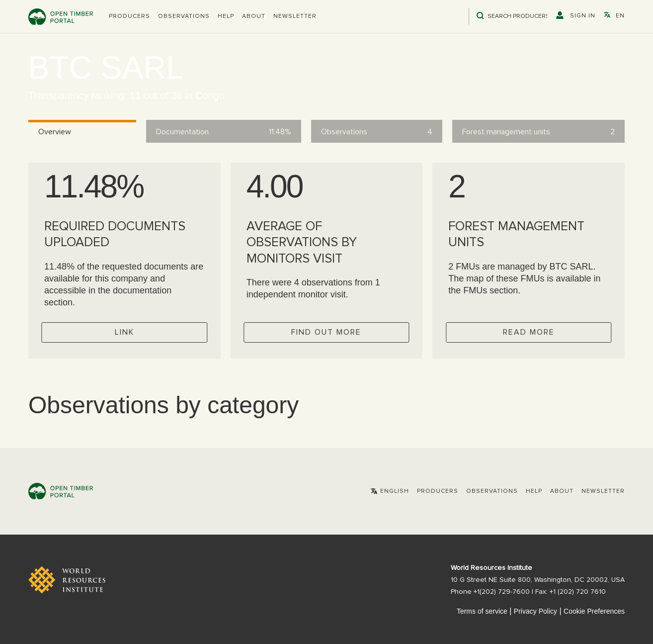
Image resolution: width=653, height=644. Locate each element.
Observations (184, 16)
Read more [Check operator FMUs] (529, 332)
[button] (129, 16)
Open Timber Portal (61, 17)
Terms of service (482, 611)
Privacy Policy (535, 611)
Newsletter (295, 16)
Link (124, 332)
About (254, 16)
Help (226, 16)
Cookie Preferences (594, 611)
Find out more (326, 332)
